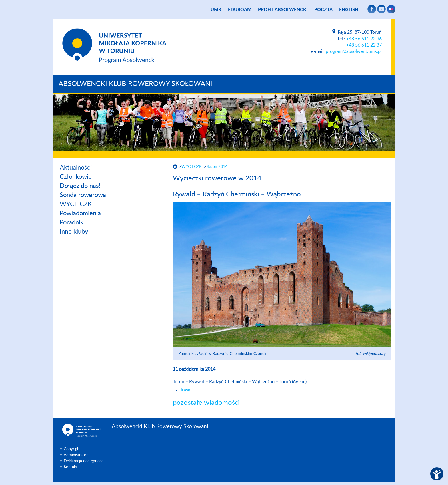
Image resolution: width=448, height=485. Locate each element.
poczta (323, 10)
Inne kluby (74, 232)
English (349, 10)
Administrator (76, 455)
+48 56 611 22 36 (364, 39)
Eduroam (240, 10)
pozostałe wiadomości (206, 403)
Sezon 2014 (217, 167)
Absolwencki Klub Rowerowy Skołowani (135, 84)
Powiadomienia (80, 213)
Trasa (185, 390)
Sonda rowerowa (83, 195)
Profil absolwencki (283, 10)
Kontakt (71, 467)
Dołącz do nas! (80, 186)
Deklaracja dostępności (84, 461)
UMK (216, 10)
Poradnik (72, 222)
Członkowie (76, 177)
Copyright (72, 449)
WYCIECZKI (77, 204)
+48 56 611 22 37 (364, 45)
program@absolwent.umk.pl (354, 51)
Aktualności (76, 168)
